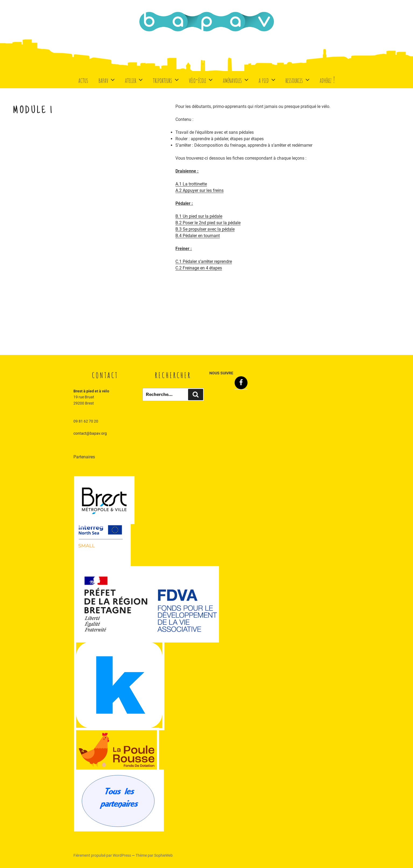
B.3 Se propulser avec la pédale (205, 229)
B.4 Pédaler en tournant (198, 236)
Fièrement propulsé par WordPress (103, 855)
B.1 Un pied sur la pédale (199, 216)
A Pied (268, 80)
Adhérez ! (327, 80)
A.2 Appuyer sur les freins (200, 190)
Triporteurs (166, 80)
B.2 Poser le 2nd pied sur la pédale (208, 223)
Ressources (298, 80)
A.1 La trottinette (191, 184)
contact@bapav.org (90, 433)
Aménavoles (236, 80)
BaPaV (107, 80)
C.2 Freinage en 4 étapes (199, 268)
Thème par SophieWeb (154, 855)
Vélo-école (201, 80)
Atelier (134, 80)
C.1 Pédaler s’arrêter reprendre (204, 261)
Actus (83, 80)
